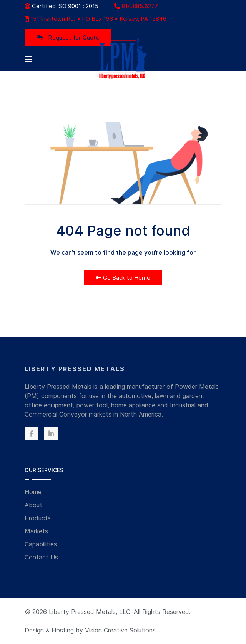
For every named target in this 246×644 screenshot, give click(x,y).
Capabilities (41, 544)
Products (38, 518)
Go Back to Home (123, 278)
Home (33, 492)
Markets (36, 531)
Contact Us (41, 557)
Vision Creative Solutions (120, 630)
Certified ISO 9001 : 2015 (61, 6)
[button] (28, 59)
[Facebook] (32, 433)
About (33, 505)
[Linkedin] (51, 433)
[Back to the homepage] (123, 59)
